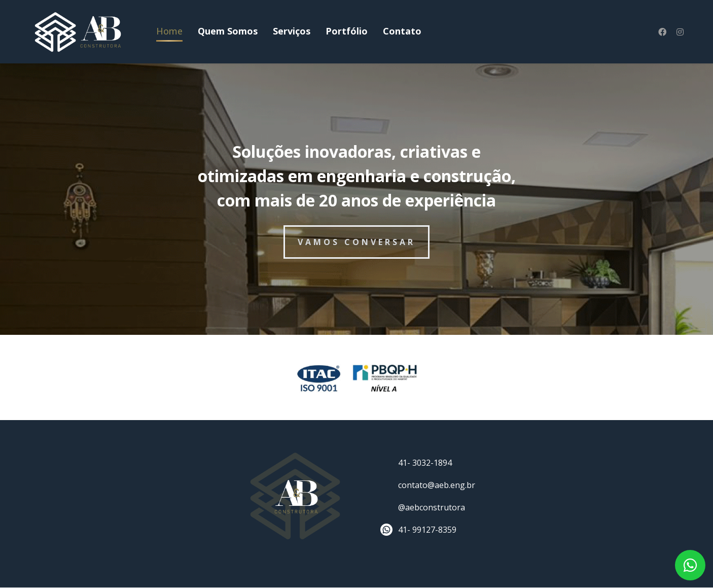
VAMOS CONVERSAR (356, 242)
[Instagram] (680, 32)
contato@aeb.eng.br (437, 485)
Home (169, 31)
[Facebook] (662, 32)
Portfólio (347, 31)
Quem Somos (228, 31)
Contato (402, 31)
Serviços (292, 31)
